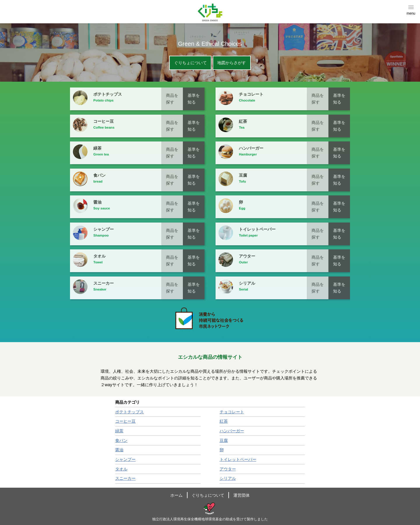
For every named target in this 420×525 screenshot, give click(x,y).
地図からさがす (232, 63)
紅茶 (224, 421)
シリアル (228, 478)
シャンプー (125, 459)
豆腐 (224, 440)
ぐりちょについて (190, 63)
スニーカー (125, 478)
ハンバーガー (232, 431)
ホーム (176, 495)
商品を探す (172, 99)
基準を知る (194, 99)
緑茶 (119, 431)
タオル (121, 469)
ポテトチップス (129, 412)
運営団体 (242, 495)
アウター (228, 469)
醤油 (119, 450)
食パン (121, 440)
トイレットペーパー (238, 459)
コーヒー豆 (125, 421)
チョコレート (232, 412)
